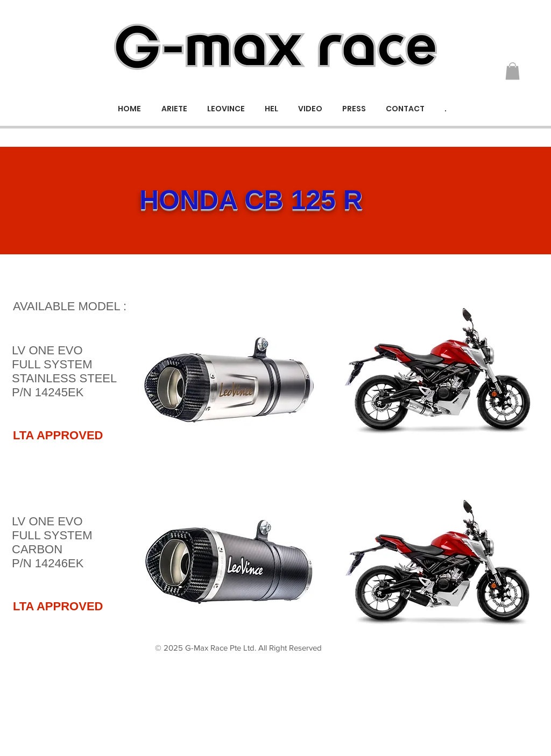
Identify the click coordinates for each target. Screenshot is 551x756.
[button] (513, 71)
